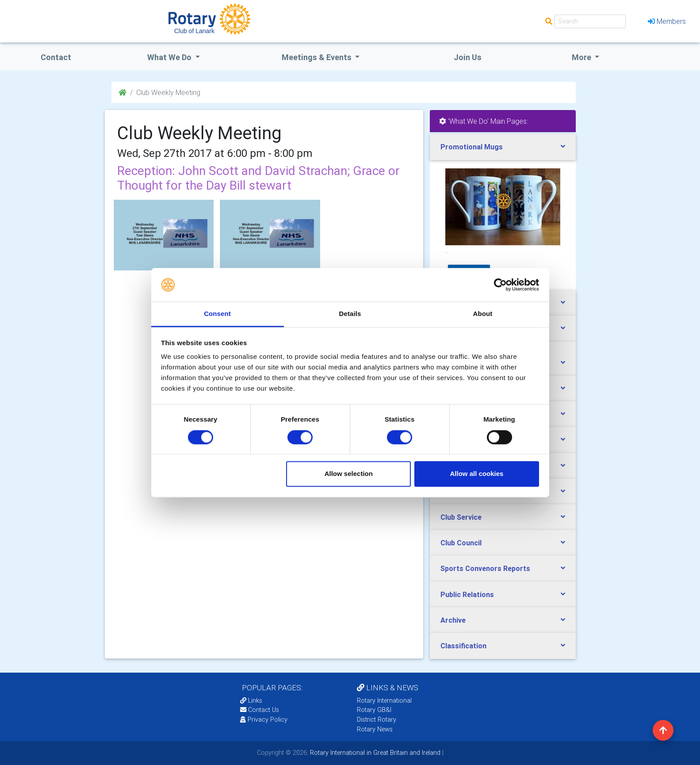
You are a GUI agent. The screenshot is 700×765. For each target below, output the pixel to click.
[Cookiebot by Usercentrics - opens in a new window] (500, 285)
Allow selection (349, 474)
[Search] (590, 21)
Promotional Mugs (472, 147)
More (582, 57)
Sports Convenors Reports (485, 568)
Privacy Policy (264, 719)
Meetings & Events (317, 57)
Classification (463, 646)
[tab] (503, 147)
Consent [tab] (217, 314)
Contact (56, 57)
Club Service (461, 517)
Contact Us (260, 710)
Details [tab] (350, 314)
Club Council (461, 543)
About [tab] (483, 314)
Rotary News (375, 729)
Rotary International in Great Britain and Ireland (374, 753)
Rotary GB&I (374, 710)
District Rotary (377, 719)
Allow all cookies (476, 474)
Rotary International (384, 700)
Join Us (468, 57)
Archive (453, 620)
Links (251, 700)
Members (667, 21)
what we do (170, 57)
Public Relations (467, 594)
